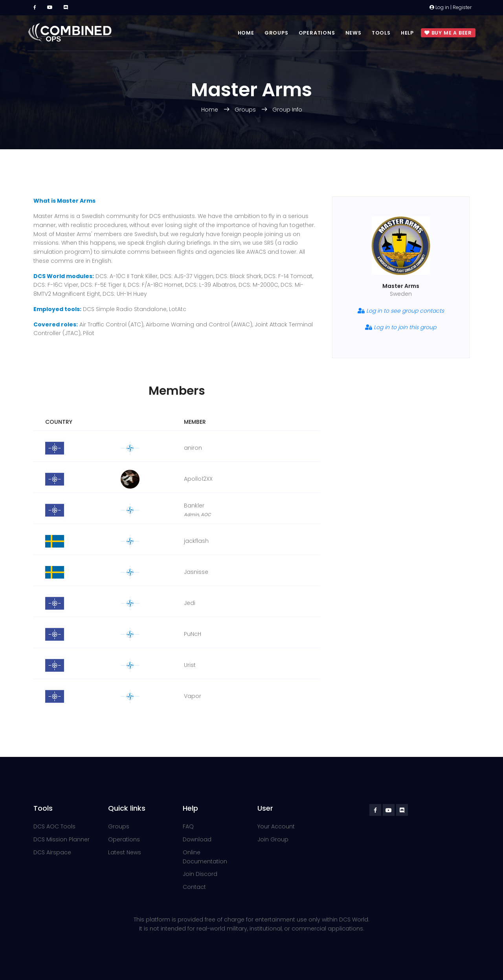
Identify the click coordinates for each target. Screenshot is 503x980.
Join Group (273, 839)
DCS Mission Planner (61, 839)
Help (407, 33)
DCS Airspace (52, 852)
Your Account (276, 826)
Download (197, 839)
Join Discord (200, 874)
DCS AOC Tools (54, 826)
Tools (381, 33)
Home (246, 33)
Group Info (287, 110)
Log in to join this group (401, 327)
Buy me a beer (448, 33)
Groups (276, 33)
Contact (194, 887)
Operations (317, 33)
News (353, 33)
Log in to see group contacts (401, 311)
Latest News (125, 852)
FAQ (188, 826)
